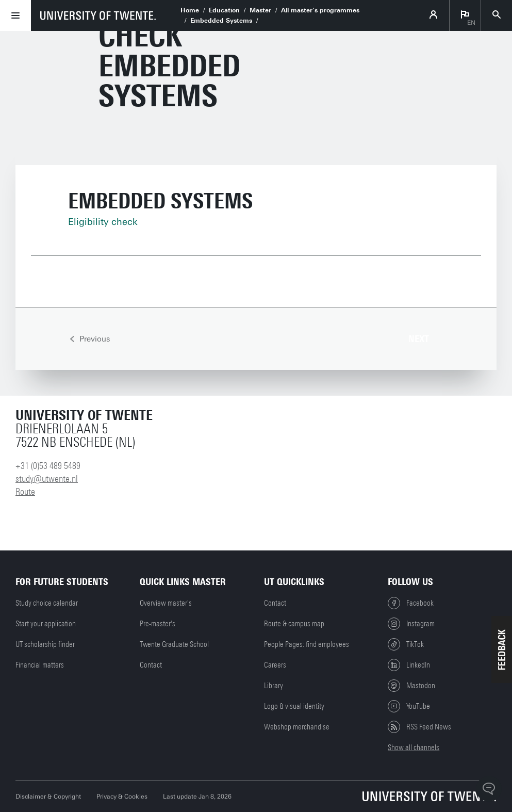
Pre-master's (158, 624)
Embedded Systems (221, 21)
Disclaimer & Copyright (48, 797)
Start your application (46, 624)
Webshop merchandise (297, 727)
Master (260, 10)
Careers (275, 665)
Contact (151, 665)
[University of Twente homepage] (98, 15)
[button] (502, 649)
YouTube (409, 706)
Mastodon (411, 686)
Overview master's (166, 603)
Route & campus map (294, 624)
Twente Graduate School (174, 644)
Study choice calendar (47, 603)
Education (224, 10)
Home (190, 10)
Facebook (411, 603)
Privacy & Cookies (122, 797)
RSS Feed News (419, 727)
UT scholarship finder (45, 644)
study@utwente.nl (47, 479)
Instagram (411, 624)
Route (25, 492)
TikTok (406, 644)
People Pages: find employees (307, 644)
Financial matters (40, 665)
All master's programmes (320, 10)
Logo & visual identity (294, 706)
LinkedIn (409, 665)
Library (274, 686)
